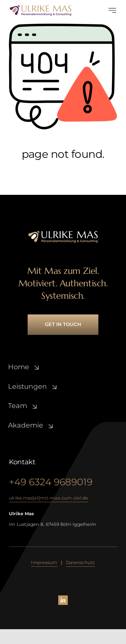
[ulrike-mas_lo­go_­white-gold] (63, 233)
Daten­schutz (80, 562)
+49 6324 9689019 (51, 482)
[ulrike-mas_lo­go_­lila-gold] (41, 7)
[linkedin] (63, 600)
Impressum (44, 562)
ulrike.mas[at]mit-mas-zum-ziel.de (48, 498)
